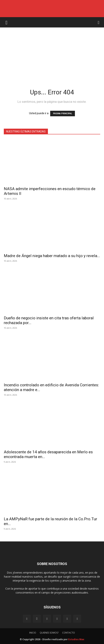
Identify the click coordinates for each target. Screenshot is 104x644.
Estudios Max (76, 639)
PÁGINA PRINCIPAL (63, 114)
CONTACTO (69, 633)
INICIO (33, 633)
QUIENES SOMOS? (49, 633)
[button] (6, 22)
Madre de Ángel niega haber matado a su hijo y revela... (52, 256)
